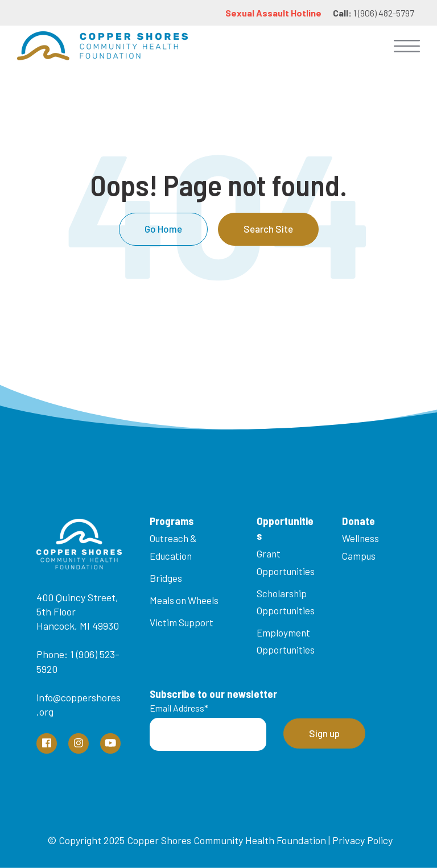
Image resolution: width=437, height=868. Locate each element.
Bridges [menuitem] (166, 578)
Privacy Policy (362, 840)
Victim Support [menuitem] (182, 622)
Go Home (163, 229)
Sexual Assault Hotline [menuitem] (273, 13)
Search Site (268, 229)
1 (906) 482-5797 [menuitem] (374, 13)
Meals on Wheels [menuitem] (184, 600)
